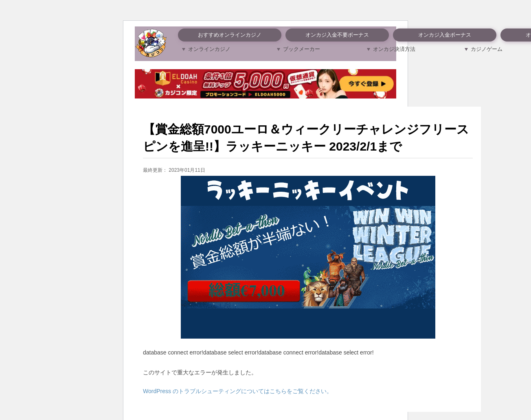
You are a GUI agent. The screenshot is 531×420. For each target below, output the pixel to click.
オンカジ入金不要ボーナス (337, 35)
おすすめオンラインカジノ (230, 35)
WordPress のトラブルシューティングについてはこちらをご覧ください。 (238, 391)
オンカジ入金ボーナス (445, 35)
